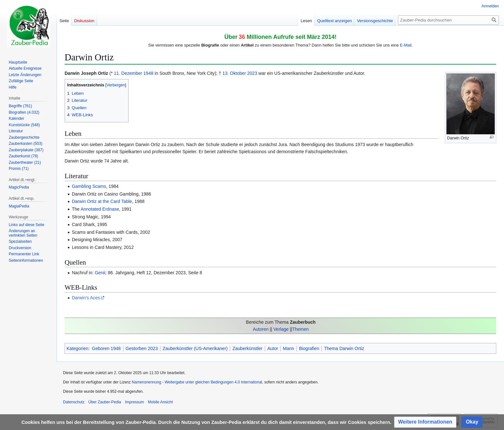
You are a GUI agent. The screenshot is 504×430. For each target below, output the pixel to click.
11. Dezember (128, 73)
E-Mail (406, 45)
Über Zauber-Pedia (105, 402)
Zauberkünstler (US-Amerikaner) (195, 348)
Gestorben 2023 (142, 348)
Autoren (261, 329)
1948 (148, 73)
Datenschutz (74, 402)
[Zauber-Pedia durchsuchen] (448, 20)
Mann (288, 348)
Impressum (135, 402)
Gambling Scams (89, 186)
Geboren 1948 (106, 348)
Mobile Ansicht (160, 402)
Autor (273, 348)
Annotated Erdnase (100, 209)
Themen (300, 329)
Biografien (309, 348)
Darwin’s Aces (86, 298)
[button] (425, 422)
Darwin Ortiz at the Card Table (102, 201)
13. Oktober (234, 73)
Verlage (281, 329)
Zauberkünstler (247, 348)
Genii (100, 273)
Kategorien (77, 348)
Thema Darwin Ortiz (344, 348)
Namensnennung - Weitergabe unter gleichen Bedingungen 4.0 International (197, 382)
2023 (252, 73)
